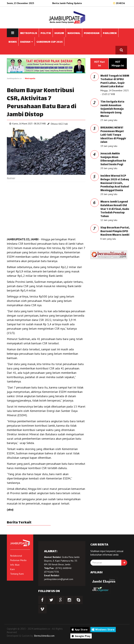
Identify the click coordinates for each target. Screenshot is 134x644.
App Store (80, 629)
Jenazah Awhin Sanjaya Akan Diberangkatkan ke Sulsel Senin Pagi (113, 159)
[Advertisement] (46, 209)
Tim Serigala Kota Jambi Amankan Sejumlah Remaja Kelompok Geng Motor (112, 109)
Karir (13, 569)
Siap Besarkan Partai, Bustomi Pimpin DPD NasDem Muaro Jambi (115, 231)
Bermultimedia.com (44, 636)
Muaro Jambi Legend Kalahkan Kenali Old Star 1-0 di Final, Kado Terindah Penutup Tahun (115, 209)
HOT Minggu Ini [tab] (118, 64)
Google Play (81, 636)
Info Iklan (15, 565)
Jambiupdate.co (14, 78)
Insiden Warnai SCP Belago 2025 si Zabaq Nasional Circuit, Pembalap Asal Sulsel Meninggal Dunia (115, 183)
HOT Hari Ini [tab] (99, 64)
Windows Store (103, 629)
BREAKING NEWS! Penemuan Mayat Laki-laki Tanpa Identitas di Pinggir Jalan (113, 135)
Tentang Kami (17, 574)
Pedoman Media (18, 560)
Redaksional (16, 556)
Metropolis (30, 78)
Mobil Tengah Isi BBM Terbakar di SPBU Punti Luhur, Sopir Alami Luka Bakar (115, 81)
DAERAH (27, 42)
